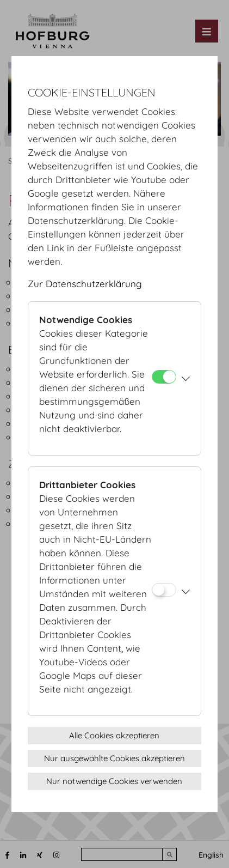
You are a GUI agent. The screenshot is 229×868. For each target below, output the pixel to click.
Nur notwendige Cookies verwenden (114, 781)
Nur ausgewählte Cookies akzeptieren (115, 758)
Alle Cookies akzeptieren (114, 735)
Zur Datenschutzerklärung (85, 284)
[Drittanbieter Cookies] (164, 590)
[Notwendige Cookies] (164, 377)
